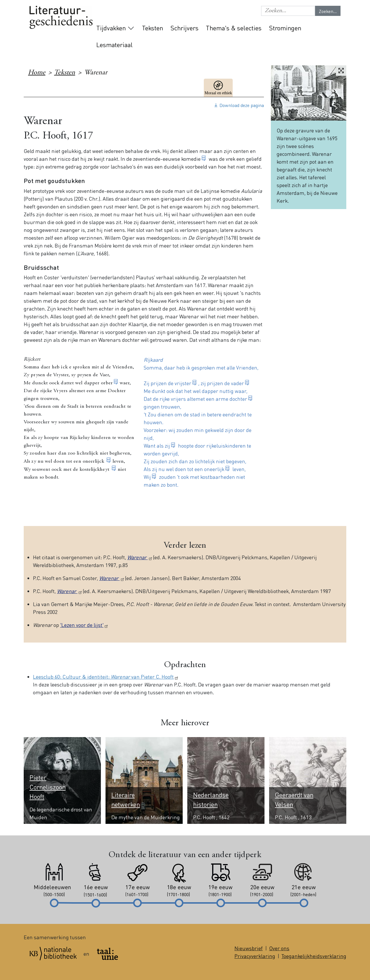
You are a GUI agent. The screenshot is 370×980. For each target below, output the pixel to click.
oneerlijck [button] (94, 462)
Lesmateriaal (114, 45)
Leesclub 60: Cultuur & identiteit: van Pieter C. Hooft (106, 677)
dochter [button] (238, 399)
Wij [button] (147, 477)
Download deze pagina (242, 105)
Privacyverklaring (255, 956)
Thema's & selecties (234, 28)
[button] (288, 11)
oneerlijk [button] (214, 469)
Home (37, 73)
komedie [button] (191, 159)
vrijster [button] (183, 383)
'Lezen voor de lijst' (84, 625)
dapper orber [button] (98, 383)
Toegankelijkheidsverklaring (314, 956)
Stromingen (285, 28)
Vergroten (341, 71)
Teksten (152, 28)
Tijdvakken (111, 28)
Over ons (279, 948)
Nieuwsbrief (249, 948)
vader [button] (237, 383)
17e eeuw (249, 88)
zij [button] (167, 445)
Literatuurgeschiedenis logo (61, 18)
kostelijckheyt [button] (95, 470)
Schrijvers (185, 28)
